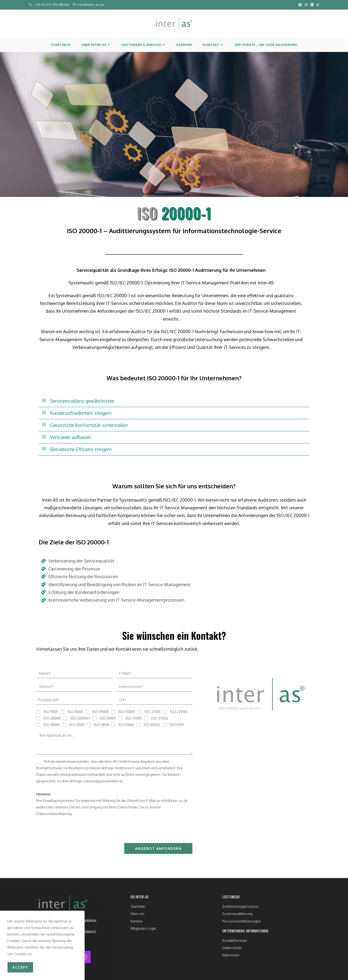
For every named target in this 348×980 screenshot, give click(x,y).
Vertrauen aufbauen (70, 437)
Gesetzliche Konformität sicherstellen (89, 425)
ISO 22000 (179, 712)
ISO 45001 (101, 712)
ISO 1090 (177, 725)
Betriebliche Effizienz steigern (81, 449)
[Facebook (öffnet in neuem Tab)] (300, 5)
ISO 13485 (108, 718)
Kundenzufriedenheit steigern (81, 413)
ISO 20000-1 (80, 718)
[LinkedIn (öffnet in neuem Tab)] (312, 5)
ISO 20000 (52, 718)
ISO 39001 (52, 725)
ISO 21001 (77, 725)
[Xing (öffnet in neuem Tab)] (317, 5)
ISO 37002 (160, 718)
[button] (174, 401)
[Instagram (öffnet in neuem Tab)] (306, 5)
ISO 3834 (101, 725)
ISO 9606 (126, 725)
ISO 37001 (134, 718)
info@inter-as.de (91, 5)
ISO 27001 (152, 712)
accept (20, 967)
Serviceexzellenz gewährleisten (82, 401)
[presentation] (73, 830)
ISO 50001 (127, 712)
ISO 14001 (75, 712)
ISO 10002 (152, 725)
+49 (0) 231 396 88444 (52, 5)
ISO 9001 (51, 712)
